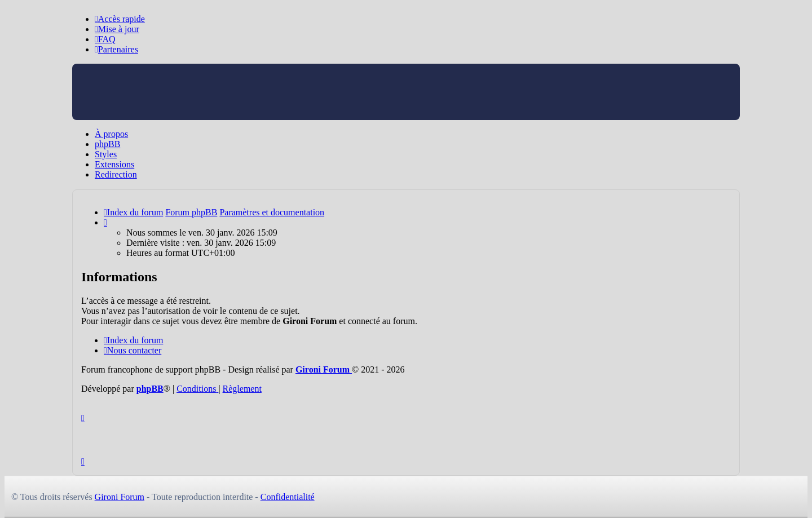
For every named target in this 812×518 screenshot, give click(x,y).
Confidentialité (288, 497)
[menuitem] (117, 29)
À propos (111, 134)
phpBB (107, 144)
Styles (106, 154)
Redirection (116, 174)
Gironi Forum (120, 497)
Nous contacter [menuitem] (133, 350)
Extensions (114, 164)
